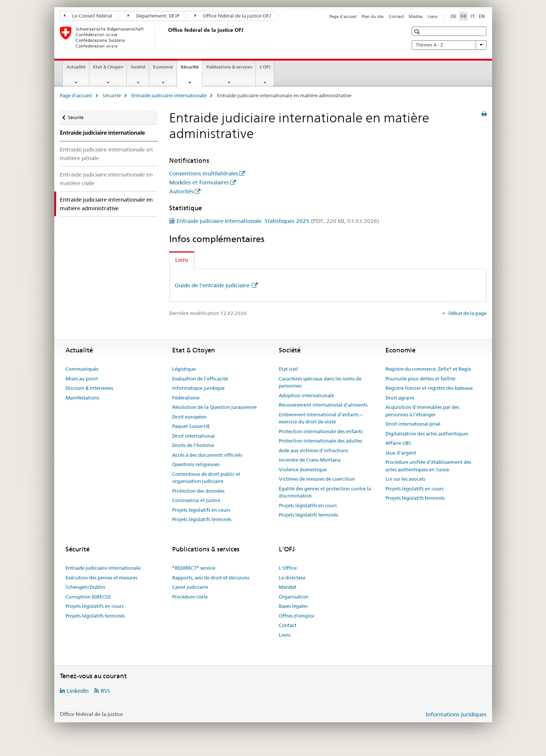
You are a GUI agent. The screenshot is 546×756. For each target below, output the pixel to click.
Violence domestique (303, 469)
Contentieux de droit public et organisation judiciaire (206, 478)
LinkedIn (78, 691)
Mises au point (82, 379)
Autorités (181, 191)
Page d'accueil (343, 16)
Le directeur (292, 578)
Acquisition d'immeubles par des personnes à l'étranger (422, 411)
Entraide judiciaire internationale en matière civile (106, 179)
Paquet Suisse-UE (191, 426)
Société (138, 67)
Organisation (294, 597)
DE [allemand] (454, 16)
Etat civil (288, 369)
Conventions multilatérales (204, 173)
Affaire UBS (398, 443)
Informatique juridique (198, 388)
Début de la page (467, 313)
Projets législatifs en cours (201, 510)
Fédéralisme (186, 398)
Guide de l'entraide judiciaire (213, 285)
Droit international (193, 436)
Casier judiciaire (190, 587)
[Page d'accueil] (167, 37)
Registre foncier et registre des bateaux (429, 388)
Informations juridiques (456, 714)
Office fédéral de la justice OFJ (233, 16)
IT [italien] (472, 16)
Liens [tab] (182, 260)
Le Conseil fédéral (88, 16)
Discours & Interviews (89, 388)
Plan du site (373, 16)
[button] (418, 32)
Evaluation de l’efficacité (200, 379)
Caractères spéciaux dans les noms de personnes (320, 382)
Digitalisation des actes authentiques (427, 434)
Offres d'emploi (297, 616)
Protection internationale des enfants (321, 431)
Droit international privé (413, 424)
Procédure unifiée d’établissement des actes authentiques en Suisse (428, 466)
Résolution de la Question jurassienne (214, 407)
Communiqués (82, 369)
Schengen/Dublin (85, 587)
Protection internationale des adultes (321, 441)
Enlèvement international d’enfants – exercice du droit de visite (321, 418)
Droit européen (189, 417)
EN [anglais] (482, 16)
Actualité (76, 67)
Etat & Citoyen (108, 67)
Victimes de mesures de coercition (317, 479)
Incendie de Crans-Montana (310, 460)
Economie (163, 67)
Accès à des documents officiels (207, 455)
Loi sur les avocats (405, 479)
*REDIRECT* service (194, 568)
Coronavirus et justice (196, 500)
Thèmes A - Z (449, 45)
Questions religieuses (196, 464)
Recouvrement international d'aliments (323, 405)
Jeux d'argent (401, 453)
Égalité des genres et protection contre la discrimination (325, 492)
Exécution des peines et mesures (101, 578)
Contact (396, 16)
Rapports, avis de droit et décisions (211, 578)
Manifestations (82, 398)
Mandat (288, 587)
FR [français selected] (463, 16)
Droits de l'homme (193, 445)
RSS (105, 691)
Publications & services (229, 67)
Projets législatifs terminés (202, 519)
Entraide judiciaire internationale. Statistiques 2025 (278, 221)
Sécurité (191, 69)
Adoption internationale (306, 395)
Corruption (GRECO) (88, 597)
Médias (416, 16)
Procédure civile (190, 597)
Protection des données (198, 491)
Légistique (184, 369)
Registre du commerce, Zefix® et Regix (428, 369)
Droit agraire (400, 398)
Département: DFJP (153, 16)
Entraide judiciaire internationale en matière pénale (106, 154)
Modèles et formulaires (199, 182)
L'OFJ (265, 67)
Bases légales (293, 606)
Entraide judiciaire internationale (169, 95)
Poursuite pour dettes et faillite (420, 379)
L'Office (288, 568)
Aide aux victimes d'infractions (313, 450)
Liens (433, 16)
